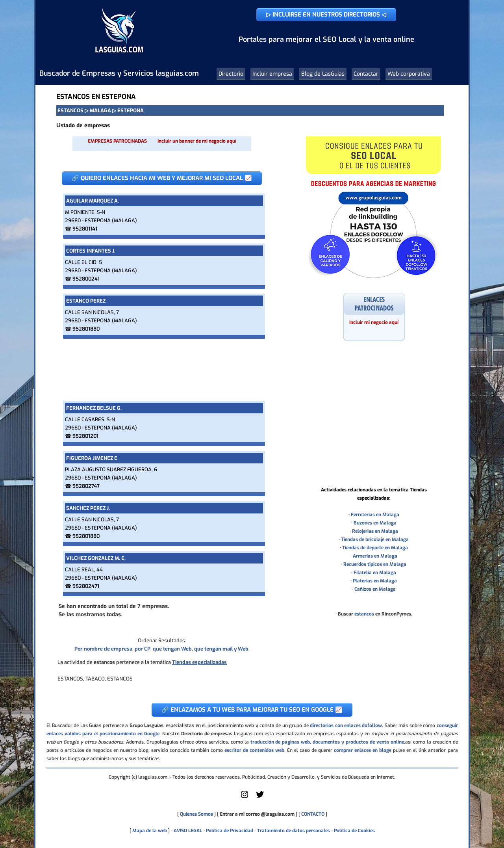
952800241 (86, 279)
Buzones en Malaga (375, 523)
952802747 (86, 486)
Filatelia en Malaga (375, 573)
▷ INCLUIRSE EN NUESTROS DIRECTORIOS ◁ (326, 15)
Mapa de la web (149, 831)
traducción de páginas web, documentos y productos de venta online (327, 742)
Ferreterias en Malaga (375, 515)
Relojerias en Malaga (375, 531)
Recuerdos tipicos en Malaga (375, 564)
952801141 (85, 229)
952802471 (86, 586)
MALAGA (100, 111)
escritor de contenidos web (254, 750)
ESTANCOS (70, 111)
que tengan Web (172, 649)
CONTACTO (313, 814)
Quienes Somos (196, 814)
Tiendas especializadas (199, 662)
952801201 (85, 436)
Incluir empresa (272, 74)
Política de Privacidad (230, 831)
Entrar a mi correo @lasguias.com (257, 814)
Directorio (231, 74)
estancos (364, 614)
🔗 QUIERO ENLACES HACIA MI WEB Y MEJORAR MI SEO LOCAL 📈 (162, 178)
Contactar (366, 74)
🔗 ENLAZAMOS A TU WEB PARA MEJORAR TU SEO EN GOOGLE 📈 (252, 710)
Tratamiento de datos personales (294, 831)
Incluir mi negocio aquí (374, 322)
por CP (143, 649)
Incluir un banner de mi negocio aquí (197, 141)
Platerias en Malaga (375, 581)
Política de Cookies (354, 831)
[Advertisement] (162, 370)
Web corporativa (409, 74)
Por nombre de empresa (103, 649)
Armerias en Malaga (375, 556)
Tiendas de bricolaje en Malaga (375, 539)
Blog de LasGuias (323, 74)
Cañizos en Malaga (375, 589)
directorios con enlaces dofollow (346, 725)
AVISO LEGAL (188, 831)
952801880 (86, 329)
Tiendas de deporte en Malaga (375, 548)
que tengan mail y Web (221, 649)
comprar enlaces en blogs (363, 750)
